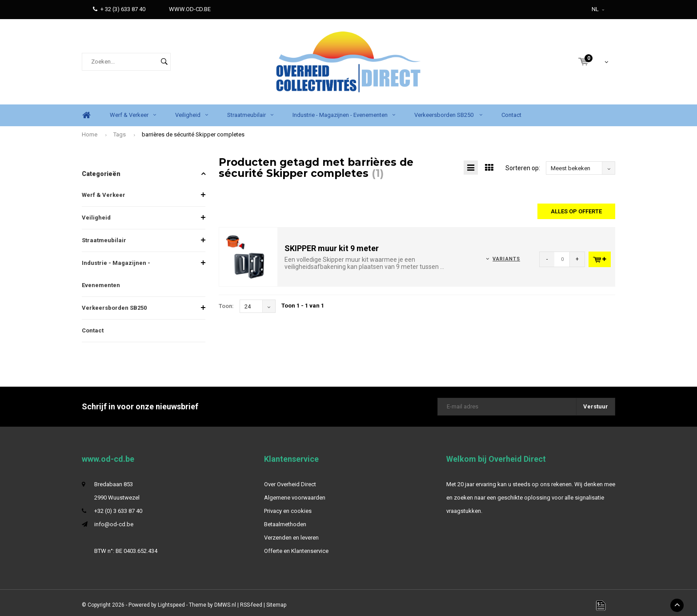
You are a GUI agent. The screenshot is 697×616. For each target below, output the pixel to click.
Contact (511, 110)
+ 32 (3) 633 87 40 (119, 9)
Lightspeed (171, 600)
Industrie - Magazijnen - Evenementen (344, 110)
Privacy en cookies (288, 506)
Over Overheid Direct (290, 479)
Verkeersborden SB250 (448, 110)
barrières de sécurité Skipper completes (193, 130)
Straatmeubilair (250, 110)
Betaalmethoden (285, 519)
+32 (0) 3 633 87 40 (118, 506)
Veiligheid (192, 110)
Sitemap (276, 600)
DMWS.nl (225, 600)
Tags (120, 130)
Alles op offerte (576, 206)
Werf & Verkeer (133, 110)
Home (86, 110)
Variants (506, 254)
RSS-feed (251, 600)
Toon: (226, 301)
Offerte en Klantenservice (296, 546)
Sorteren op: (523, 163)
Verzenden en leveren (291, 533)
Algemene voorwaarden (295, 493)
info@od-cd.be (114, 519)
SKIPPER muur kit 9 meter (332, 243)
